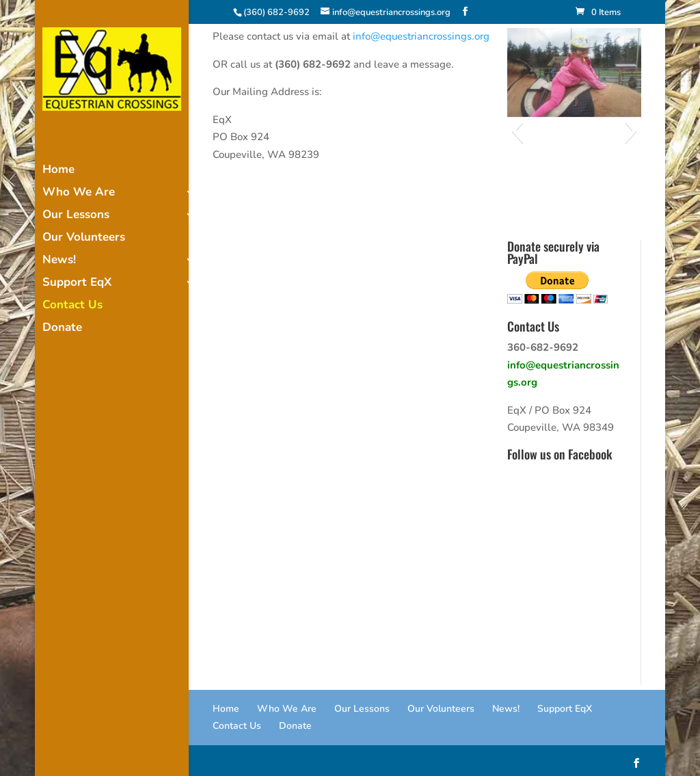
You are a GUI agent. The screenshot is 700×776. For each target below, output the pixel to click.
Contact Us (72, 306)
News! (59, 261)
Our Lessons (76, 216)
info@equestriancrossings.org (421, 36)
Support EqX (77, 284)
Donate (62, 329)
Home (58, 171)
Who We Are (79, 193)
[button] (517, 131)
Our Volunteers (84, 239)
